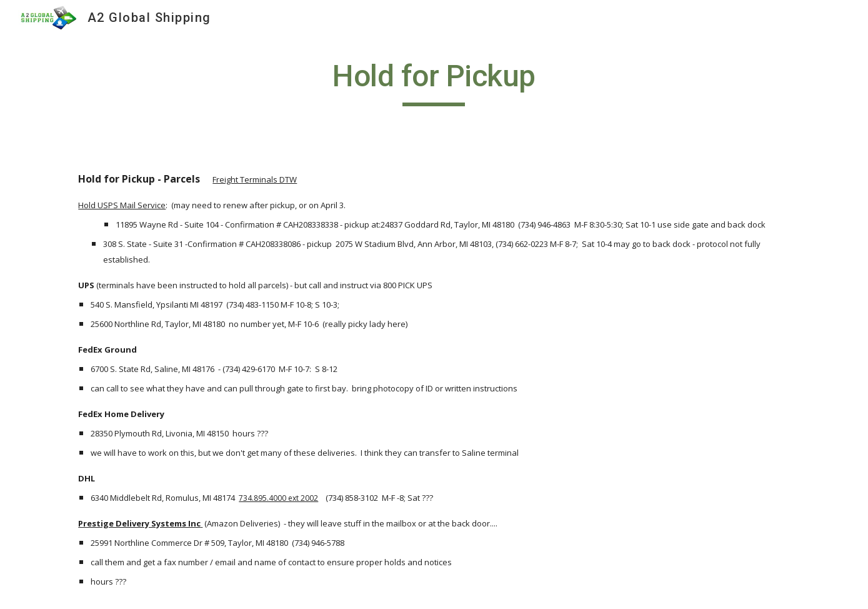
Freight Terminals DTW (255, 179)
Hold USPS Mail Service (122, 205)
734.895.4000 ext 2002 (278, 498)
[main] (434, 82)
